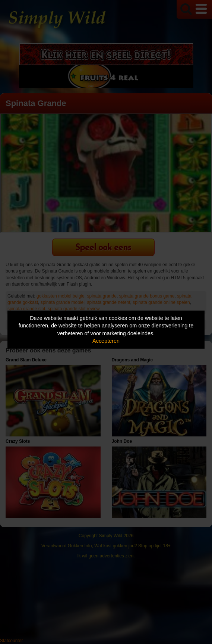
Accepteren (106, 341)
